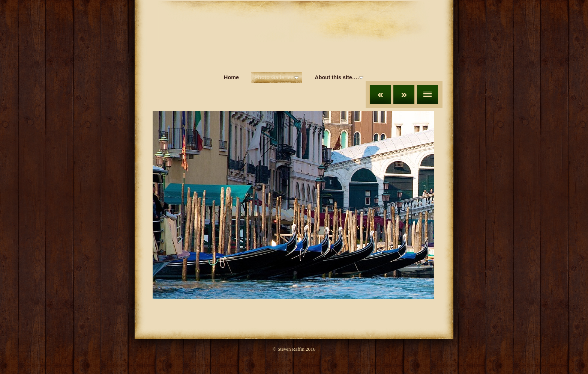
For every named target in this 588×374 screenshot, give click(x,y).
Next (404, 95)
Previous (380, 95)
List (427, 95)
